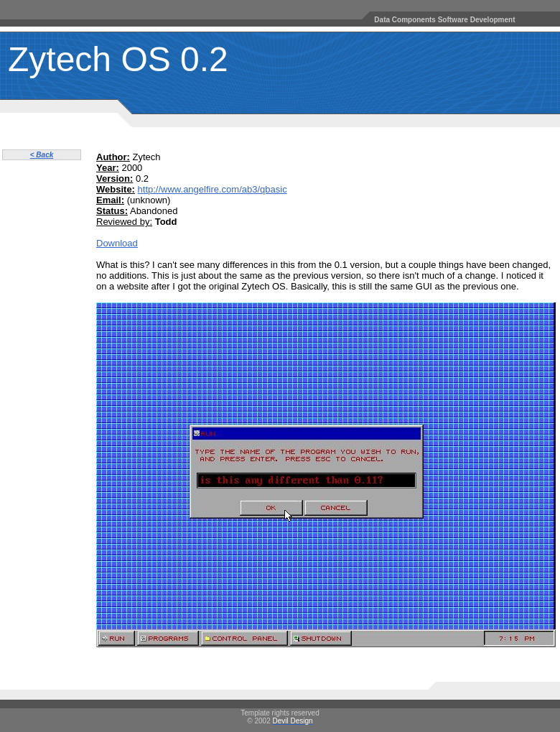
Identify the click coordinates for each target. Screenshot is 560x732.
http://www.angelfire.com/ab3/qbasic (213, 189)
